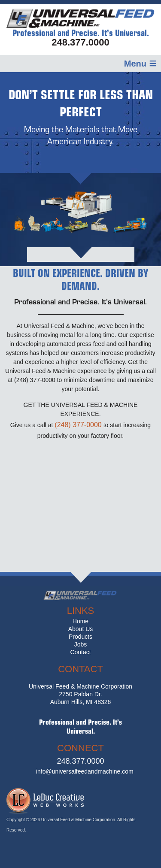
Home (80, 621)
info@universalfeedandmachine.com (85, 771)
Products (80, 637)
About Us (81, 629)
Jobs (81, 644)
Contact (80, 652)
